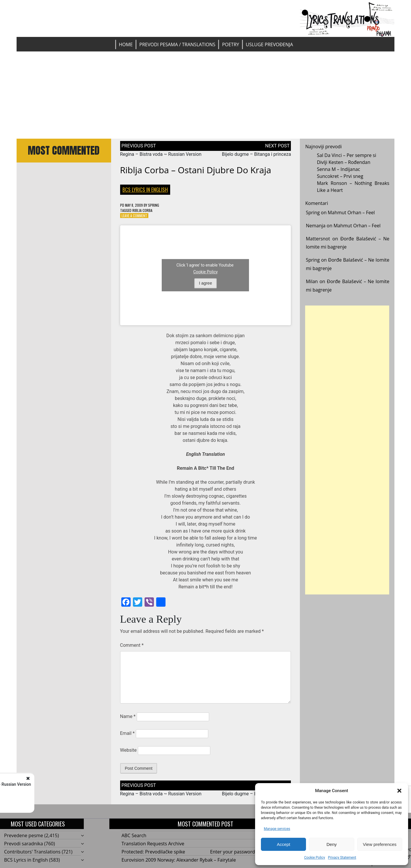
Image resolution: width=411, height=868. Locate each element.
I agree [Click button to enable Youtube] (205, 283)
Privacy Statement (342, 858)
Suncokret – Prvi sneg (340, 176)
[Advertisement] (205, 95)
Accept (284, 844)
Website (128, 750)
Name (128, 716)
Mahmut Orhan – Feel (351, 212)
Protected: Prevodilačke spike (153, 852)
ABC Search (134, 835)
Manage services (277, 829)
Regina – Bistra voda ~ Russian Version (161, 154)
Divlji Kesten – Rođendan (344, 162)
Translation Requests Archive (153, 844)
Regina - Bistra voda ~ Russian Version (77, 784)
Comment (132, 645)
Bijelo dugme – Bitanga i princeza (257, 154)
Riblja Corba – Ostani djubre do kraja (196, 170)
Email (127, 733)
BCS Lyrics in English (145, 190)
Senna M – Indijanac (338, 169)
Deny (331, 844)
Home (126, 44)
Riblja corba (142, 210)
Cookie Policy (314, 858)
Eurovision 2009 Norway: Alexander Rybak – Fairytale (179, 860)
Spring (154, 205)
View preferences (380, 844)
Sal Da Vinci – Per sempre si (346, 155)
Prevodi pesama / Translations (177, 44)
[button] (399, 791)
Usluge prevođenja (269, 44)
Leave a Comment (134, 216)
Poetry (231, 44)
